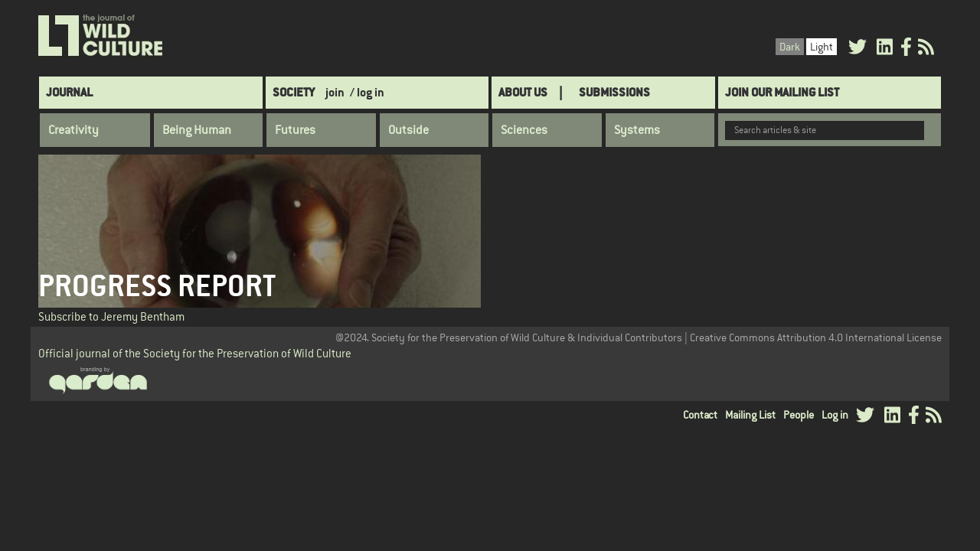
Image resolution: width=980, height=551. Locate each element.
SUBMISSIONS (614, 92)
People (799, 415)
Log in (835, 415)
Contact (700, 415)
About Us (523, 92)
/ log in (367, 92)
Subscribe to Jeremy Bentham (111, 316)
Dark (790, 47)
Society (294, 92)
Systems (637, 130)
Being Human (197, 130)
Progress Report (157, 286)
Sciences (524, 130)
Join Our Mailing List (782, 92)
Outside (408, 130)
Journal (69, 92)
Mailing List (750, 415)
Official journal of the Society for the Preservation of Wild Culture (195, 353)
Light (822, 47)
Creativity (73, 130)
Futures (295, 130)
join (335, 92)
